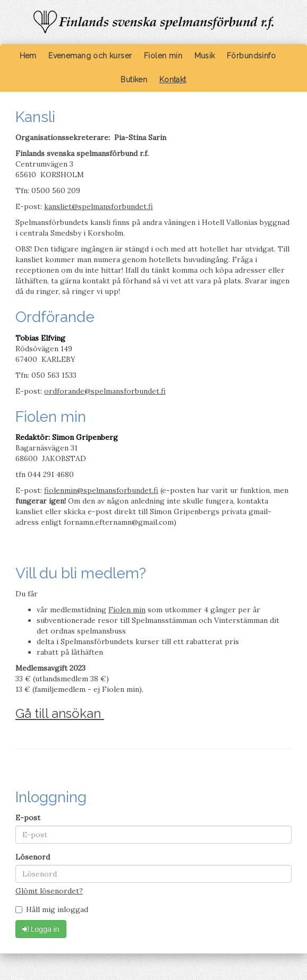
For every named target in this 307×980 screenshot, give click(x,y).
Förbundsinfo (251, 56)
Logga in (41, 929)
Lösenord (33, 857)
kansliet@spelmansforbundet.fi (99, 206)
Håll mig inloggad (52, 909)
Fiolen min (163, 56)
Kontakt (173, 80)
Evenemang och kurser (90, 56)
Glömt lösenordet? (49, 891)
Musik (205, 56)
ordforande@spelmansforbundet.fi (105, 391)
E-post (28, 818)
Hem (28, 56)
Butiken (134, 80)
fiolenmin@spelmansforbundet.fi (101, 490)
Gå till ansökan (60, 713)
